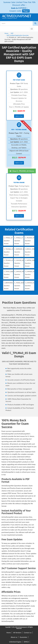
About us (14, 637)
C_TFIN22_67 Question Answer (19, 241)
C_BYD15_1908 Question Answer (30, 252)
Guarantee (23, 637)
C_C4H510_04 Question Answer (19, 274)
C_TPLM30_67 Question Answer (30, 241)
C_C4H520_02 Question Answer (19, 263)
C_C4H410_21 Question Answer (30, 286)
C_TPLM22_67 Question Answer (9, 263)
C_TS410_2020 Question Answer (9, 274)
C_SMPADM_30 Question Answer (19, 252)
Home (6, 33)
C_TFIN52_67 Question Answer (8, 241)
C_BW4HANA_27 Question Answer (9, 286)
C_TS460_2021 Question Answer (19, 286)
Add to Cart (19, 116)
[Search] (35, 23)
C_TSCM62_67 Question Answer (9, 252)
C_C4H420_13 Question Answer (30, 274)
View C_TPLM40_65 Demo (22, 171)
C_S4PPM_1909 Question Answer (30, 263)
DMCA (26, 642)
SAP (12, 33)
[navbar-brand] (4, 28)
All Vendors (17, 633)
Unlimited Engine (15, 642)
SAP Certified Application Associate (18, 35)
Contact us (28, 633)
